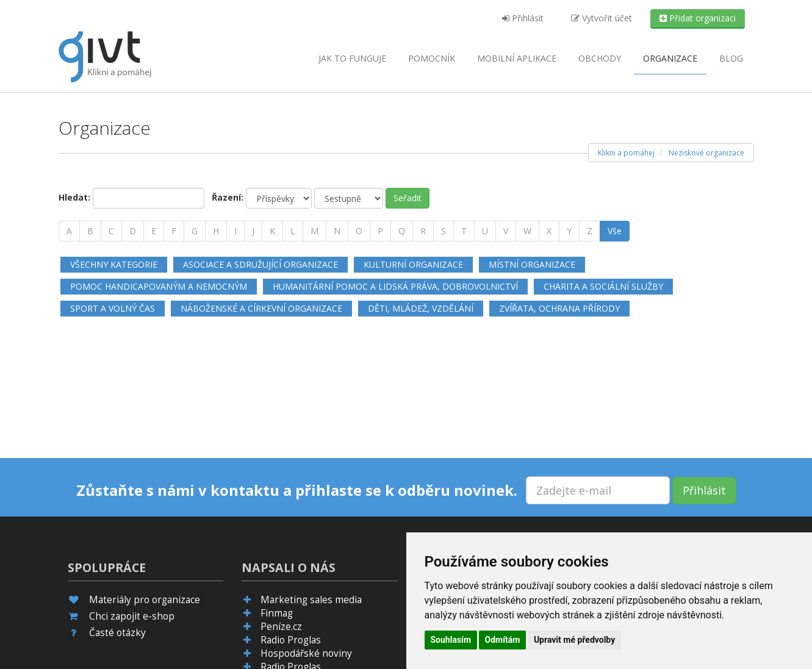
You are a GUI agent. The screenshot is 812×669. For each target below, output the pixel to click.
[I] (235, 231)
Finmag (277, 613)
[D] (133, 231)
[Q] (402, 231)
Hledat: (74, 197)
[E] (154, 231)
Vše (615, 231)
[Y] (569, 231)
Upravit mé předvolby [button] (574, 640)
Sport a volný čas (113, 308)
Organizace (670, 58)
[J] (253, 231)
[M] (314, 231)
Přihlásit (523, 18)
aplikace (517, 58)
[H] (216, 231)
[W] (527, 231)
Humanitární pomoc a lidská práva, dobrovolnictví (395, 286)
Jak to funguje (352, 58)
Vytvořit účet (602, 18)
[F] (174, 231)
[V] (506, 231)
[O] (359, 231)
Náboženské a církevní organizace (261, 308)
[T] (464, 231)
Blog (731, 58)
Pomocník (432, 58)
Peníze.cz (281, 627)
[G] (195, 231)
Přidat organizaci (698, 18)
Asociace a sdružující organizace (260, 264)
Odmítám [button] (503, 640)
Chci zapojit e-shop (132, 616)
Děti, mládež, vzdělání (421, 308)
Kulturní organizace (413, 264)
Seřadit (408, 198)
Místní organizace (532, 264)
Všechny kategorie (114, 264)
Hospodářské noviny (306, 653)
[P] (380, 231)
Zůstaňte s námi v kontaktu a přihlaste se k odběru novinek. (297, 490)
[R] (423, 231)
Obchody (600, 58)
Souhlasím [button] (451, 640)
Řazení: (228, 197)
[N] (337, 231)
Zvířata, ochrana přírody (559, 308)
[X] (549, 231)
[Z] (590, 231)
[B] (90, 231)
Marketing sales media (311, 600)
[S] (444, 231)
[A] (69, 231)
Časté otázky (117, 633)
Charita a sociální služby (603, 286)
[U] (485, 231)
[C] (111, 231)
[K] (272, 231)
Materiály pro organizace (145, 600)
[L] (293, 231)
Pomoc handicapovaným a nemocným (159, 286)
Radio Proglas (291, 640)
